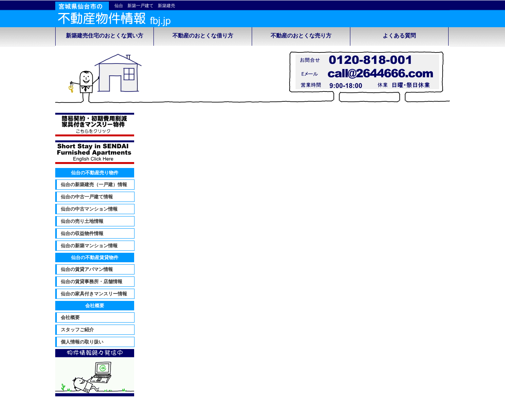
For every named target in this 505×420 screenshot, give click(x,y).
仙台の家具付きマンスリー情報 (94, 294)
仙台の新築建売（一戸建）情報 (94, 185)
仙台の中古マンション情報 (89, 209)
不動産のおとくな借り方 (203, 36)
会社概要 (70, 317)
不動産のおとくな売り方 (301, 36)
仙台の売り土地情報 (82, 221)
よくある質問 (399, 36)
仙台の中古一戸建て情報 (87, 197)
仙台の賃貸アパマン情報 (87, 269)
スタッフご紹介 (77, 330)
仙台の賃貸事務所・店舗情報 (92, 282)
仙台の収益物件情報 (82, 233)
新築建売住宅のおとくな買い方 (105, 36)
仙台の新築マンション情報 (89, 246)
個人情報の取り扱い (82, 342)
